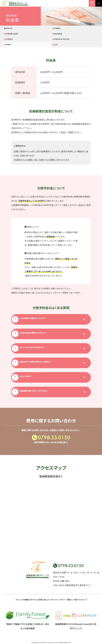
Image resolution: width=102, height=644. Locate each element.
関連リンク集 (85, 585)
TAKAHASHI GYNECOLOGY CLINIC (49, 632)
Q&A (47, 34)
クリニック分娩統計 (20, 585)
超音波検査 (69, 28)
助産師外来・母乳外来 (12, 36)
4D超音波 (87, 28)
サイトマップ (51, 590)
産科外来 (10, 28)
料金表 (28, 34)
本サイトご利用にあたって (43, 585)
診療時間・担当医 (51, 28)
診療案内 (29, 28)
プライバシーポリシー (66, 585)
